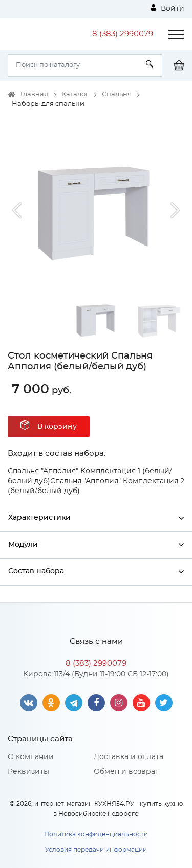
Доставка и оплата (129, 757)
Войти (167, 8)
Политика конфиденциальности (96, 834)
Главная (34, 94)
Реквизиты (28, 772)
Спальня (117, 94)
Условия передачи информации (96, 850)
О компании (31, 757)
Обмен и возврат (126, 772)
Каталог (75, 94)
